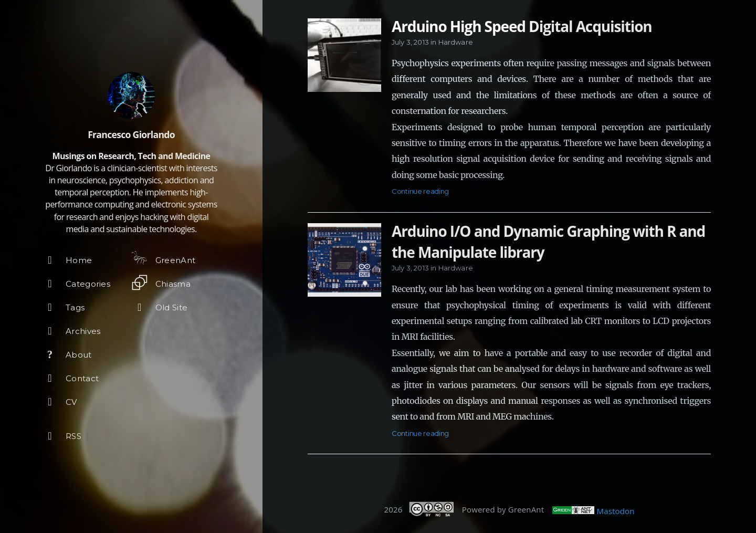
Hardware (456, 42)
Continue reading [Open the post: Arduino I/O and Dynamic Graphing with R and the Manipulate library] (420, 433)
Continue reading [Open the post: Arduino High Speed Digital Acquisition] (420, 191)
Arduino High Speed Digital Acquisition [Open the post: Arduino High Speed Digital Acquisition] (522, 26)
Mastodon (616, 511)
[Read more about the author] (131, 96)
